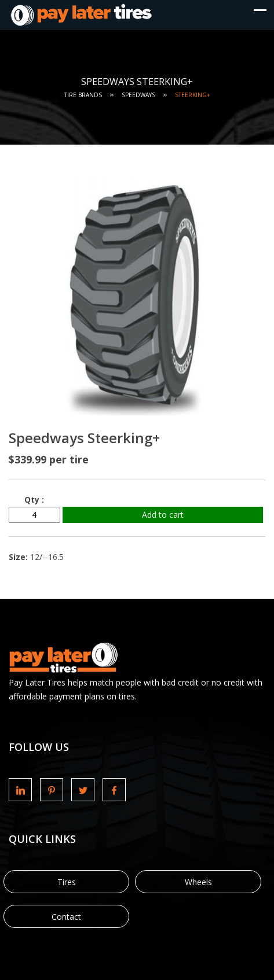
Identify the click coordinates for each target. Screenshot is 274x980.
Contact (66, 917)
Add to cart (163, 515)
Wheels (198, 882)
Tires (67, 882)
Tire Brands (83, 95)
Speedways (138, 95)
